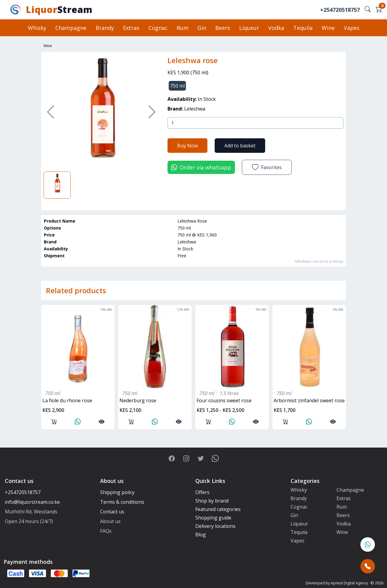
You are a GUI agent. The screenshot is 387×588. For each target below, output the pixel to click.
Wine (328, 28)
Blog (201, 535)
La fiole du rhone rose (67, 400)
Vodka (276, 28)
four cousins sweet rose (224, 400)
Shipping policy (117, 492)
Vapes (352, 28)
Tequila (303, 28)
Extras (131, 28)
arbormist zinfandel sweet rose (309, 400)
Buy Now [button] (187, 146)
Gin (202, 28)
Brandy (105, 28)
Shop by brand (212, 501)
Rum (182, 28)
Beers (223, 28)
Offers (202, 492)
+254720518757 (340, 10)
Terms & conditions (122, 502)
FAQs (106, 531)
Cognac (158, 28)
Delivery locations (215, 526)
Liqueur (249, 28)
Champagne (71, 28)
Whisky (37, 28)
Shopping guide (213, 518)
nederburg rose (138, 400)
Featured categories (218, 509)
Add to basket (240, 146)
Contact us (112, 512)
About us (110, 521)
